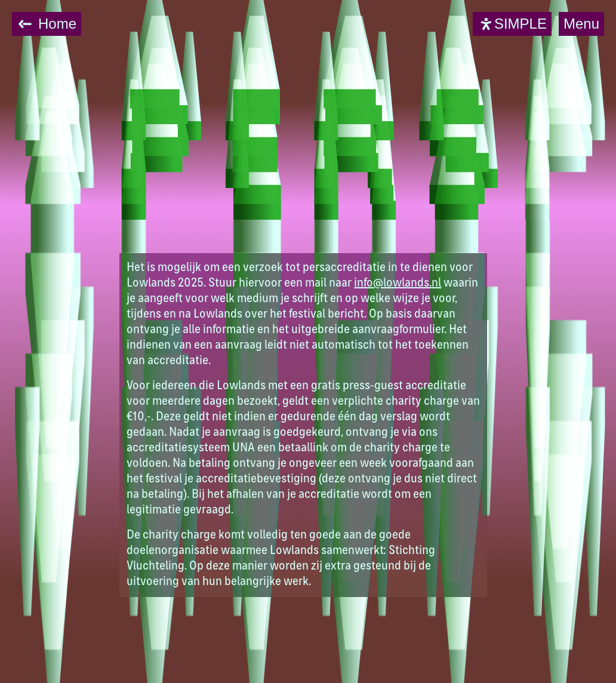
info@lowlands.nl (398, 284)
